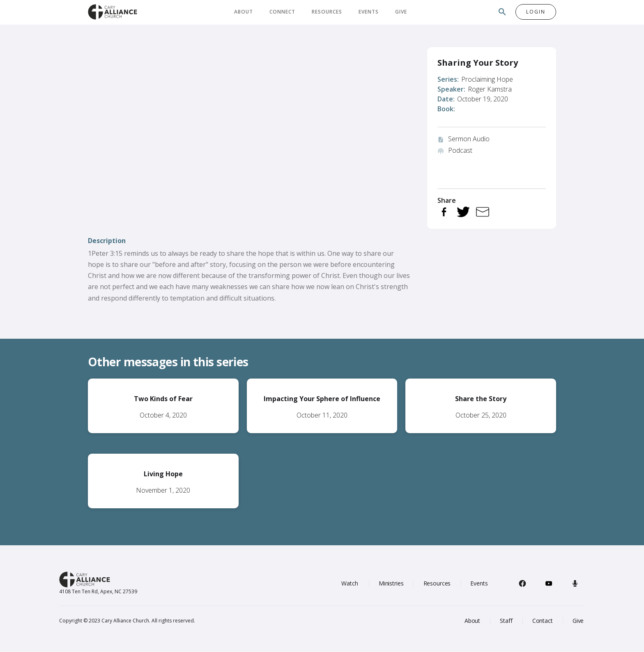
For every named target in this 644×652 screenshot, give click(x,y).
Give (401, 12)
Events (369, 12)
